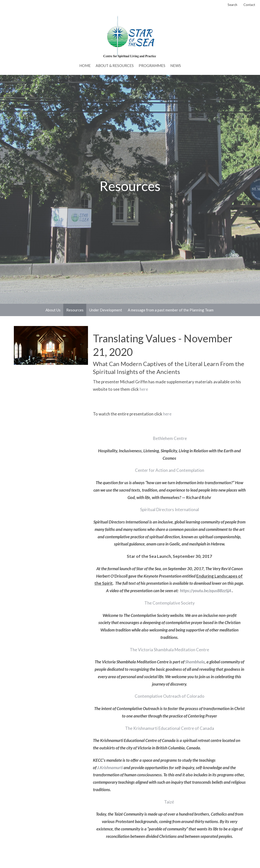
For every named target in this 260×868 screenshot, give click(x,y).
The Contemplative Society (170, 603)
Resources (75, 310)
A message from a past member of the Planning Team (171, 310)
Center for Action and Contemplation (170, 470)
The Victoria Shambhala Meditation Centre (169, 650)
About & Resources (115, 65)
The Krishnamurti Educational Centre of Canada (170, 728)
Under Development (106, 310)
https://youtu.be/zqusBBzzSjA (206, 591)
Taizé (169, 802)
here (144, 389)
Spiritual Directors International (170, 510)
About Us (53, 310)
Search (232, 5)
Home (85, 65)
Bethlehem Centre (170, 438)
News (176, 65)
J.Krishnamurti (110, 768)
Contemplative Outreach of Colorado (170, 696)
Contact (249, 5)
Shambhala (195, 662)
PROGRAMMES (152, 65)
